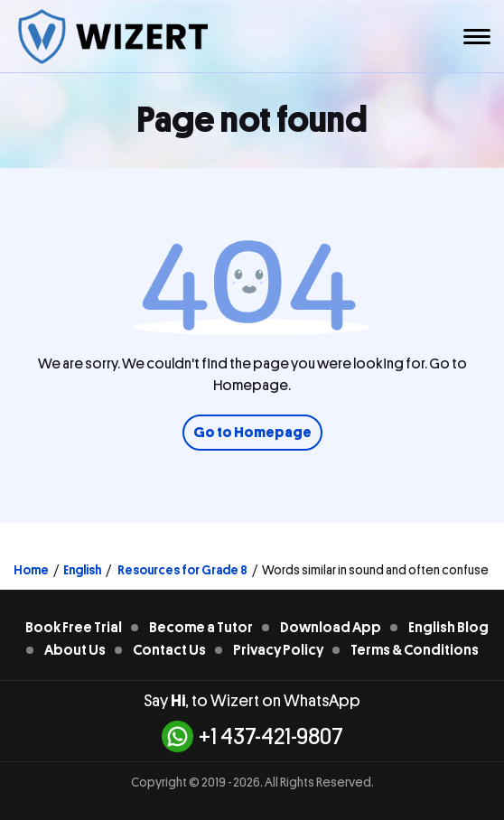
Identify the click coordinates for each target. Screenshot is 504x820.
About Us (75, 650)
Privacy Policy (278, 650)
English (82, 570)
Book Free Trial (74, 628)
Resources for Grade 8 (182, 570)
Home (31, 570)
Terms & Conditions (415, 650)
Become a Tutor (201, 628)
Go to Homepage (252, 433)
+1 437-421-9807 (252, 736)
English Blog (448, 628)
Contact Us (169, 650)
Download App (331, 628)
